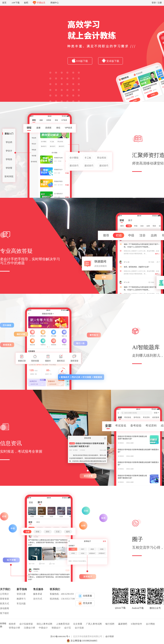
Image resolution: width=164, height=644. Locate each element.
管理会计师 (14, 628)
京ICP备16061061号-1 (60, 636)
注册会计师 (29, 628)
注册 (160, 3)
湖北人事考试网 (44, 624)
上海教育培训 (63, 624)
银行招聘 (110, 624)
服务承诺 (38, 594)
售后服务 (38, 589)
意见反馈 (85, 603)
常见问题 (21, 604)
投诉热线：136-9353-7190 (62, 599)
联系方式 (4, 604)
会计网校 (150, 624)
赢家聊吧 (123, 624)
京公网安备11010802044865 (84, 641)
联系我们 (55, 589)
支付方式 (38, 599)
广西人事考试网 (94, 624)
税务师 (12, 624)
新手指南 (22, 589)
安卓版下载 (111, 61)
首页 (4, 3)
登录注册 (21, 594)
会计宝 (68, 628)
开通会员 (39, 3)
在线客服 (85, 596)
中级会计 (43, 628)
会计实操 (79, 628)
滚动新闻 (4, 608)
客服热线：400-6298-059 (62, 594)
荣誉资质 (4, 599)
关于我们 (5, 589)
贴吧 (26, 3)
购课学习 (21, 599)
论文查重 (78, 624)
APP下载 (15, 2)
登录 (154, 3)
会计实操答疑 (26, 624)
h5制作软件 (136, 624)
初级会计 (56, 628)
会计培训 (110, 636)
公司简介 (4, 594)
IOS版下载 (80, 60)
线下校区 (4, 613)
